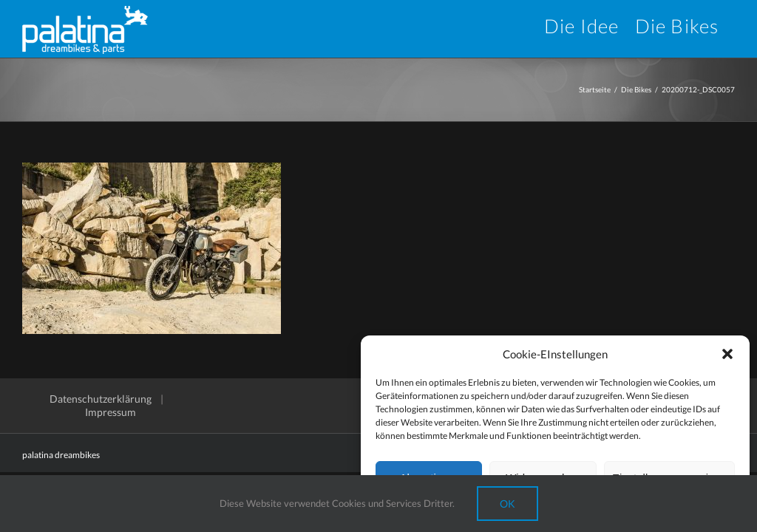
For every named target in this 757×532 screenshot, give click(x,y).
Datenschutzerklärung (101, 399)
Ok (508, 504)
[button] (727, 354)
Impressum (111, 412)
